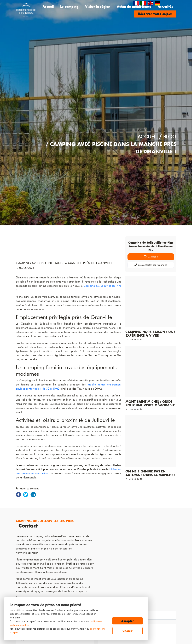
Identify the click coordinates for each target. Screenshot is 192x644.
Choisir (127, 631)
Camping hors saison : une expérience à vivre (150, 334)
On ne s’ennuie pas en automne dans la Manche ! (150, 473)
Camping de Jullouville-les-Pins (103, 336)
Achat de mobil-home (134, 7)
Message (151, 257)
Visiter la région (98, 7)
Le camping (69, 7)
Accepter (128, 621)
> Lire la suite (134, 339)
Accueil (48, 7)
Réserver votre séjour (155, 14)
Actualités (165, 7)
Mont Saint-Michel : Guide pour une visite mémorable (150, 403)
